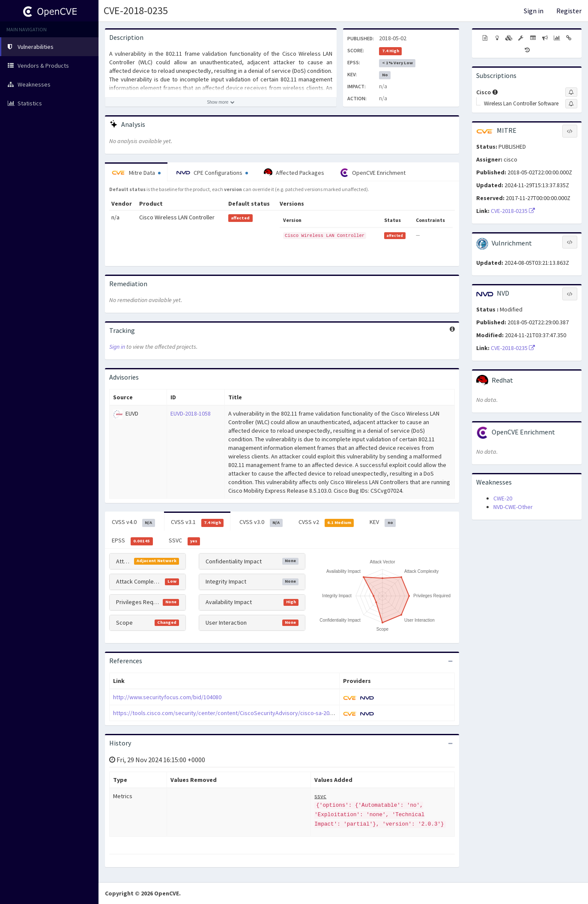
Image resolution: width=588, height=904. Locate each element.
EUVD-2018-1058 (191, 413)
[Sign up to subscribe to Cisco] (571, 92)
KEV (383, 522)
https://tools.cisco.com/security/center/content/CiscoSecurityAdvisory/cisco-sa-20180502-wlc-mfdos (245, 713)
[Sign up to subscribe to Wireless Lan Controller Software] (571, 104)
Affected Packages (294, 173)
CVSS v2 (326, 522)
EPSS (132, 541)
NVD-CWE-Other (513, 507)
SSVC (185, 541)
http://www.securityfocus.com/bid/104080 (167, 697)
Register (569, 11)
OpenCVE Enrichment (373, 173)
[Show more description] (221, 102)
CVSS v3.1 (197, 522)
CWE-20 (503, 498)
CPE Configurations (212, 173)
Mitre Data (136, 173)
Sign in (534, 11)
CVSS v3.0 (261, 522)
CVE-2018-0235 (136, 10)
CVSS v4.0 (133, 522)
